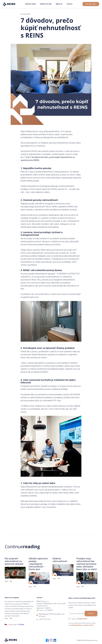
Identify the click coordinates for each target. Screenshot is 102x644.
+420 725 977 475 (45, 619)
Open (6, 581)
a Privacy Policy (76, 625)
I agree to (79, 618)
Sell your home (30, 4)
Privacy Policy (82, 618)
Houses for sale (46, 4)
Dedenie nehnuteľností (60, 560)
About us (59, 4)
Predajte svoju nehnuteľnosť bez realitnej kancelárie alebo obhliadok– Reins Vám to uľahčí (87, 564)
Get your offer (91, 4)
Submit (91, 613)
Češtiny (22, 624)
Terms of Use (89, 625)
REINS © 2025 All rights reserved (87, 640)
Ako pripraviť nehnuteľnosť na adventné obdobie (14, 561)
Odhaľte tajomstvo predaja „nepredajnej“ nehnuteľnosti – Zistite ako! (38, 564)
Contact (70, 4)
